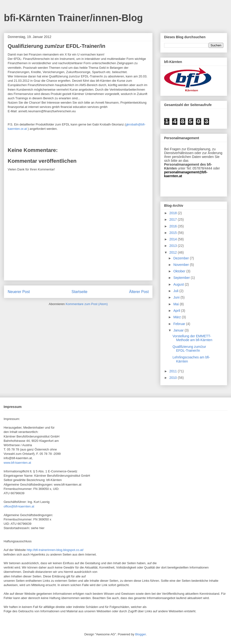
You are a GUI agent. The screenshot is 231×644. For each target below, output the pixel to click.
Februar (180, 324)
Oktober (180, 271)
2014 (174, 239)
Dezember (181, 258)
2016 (174, 226)
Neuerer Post (19, 292)
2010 (174, 378)
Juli (176, 291)
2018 (174, 213)
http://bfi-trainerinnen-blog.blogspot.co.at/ (55, 550)
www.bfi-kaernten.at (17, 463)
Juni (177, 297)
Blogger (141, 634)
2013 (174, 246)
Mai (176, 304)
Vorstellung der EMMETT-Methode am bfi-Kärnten (192, 338)
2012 (174, 252)
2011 (174, 371)
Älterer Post (139, 292)
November (181, 265)
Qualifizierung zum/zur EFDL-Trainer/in (189, 349)
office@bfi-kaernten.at (19, 506)
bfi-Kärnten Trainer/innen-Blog (73, 18)
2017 (174, 219)
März (177, 317)
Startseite (79, 292)
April (177, 311)
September (182, 278)
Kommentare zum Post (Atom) (87, 304)
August (179, 284)
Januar (179, 330)
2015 (174, 233)
